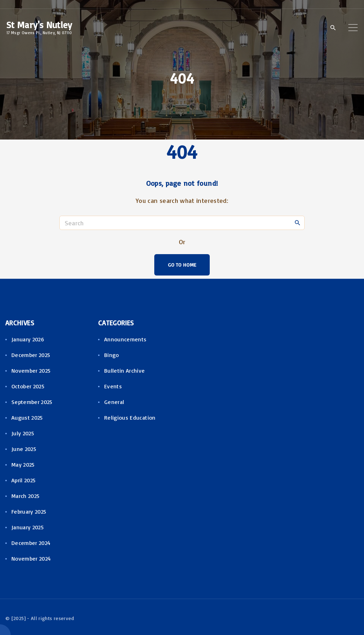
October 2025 (28, 386)
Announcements (125, 339)
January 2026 (28, 339)
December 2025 (31, 355)
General (114, 402)
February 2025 (29, 511)
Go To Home (182, 265)
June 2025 (24, 449)
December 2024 (31, 543)
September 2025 (32, 402)
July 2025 (23, 433)
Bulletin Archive (125, 371)
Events (113, 386)
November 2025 (31, 371)
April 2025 (24, 480)
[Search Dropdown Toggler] (333, 28)
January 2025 (28, 527)
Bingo (112, 355)
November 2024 (31, 558)
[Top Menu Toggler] (353, 27)
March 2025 (26, 496)
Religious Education (130, 418)
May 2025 (23, 465)
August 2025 (27, 418)
